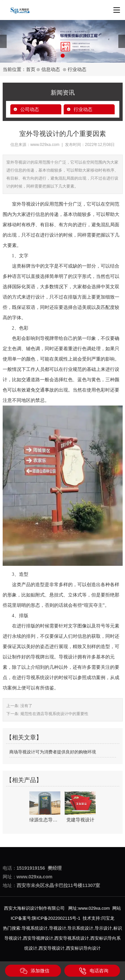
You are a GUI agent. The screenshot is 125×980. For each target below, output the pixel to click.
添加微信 (35, 971)
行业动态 (83, 109)
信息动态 (51, 69)
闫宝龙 (108, 918)
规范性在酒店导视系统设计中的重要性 (54, 714)
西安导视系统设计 (72, 938)
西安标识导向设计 (83, 948)
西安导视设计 (52, 948)
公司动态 (30, 109)
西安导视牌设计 (38, 938)
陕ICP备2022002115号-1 (56, 918)
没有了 (26, 706)
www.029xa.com (45, 145)
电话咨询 (94, 971)
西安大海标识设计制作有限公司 (34, 908)
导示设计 (103, 928)
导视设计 (58, 928)
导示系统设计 (80, 928)
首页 (31, 69)
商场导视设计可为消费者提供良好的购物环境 (53, 752)
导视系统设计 (35, 928)
